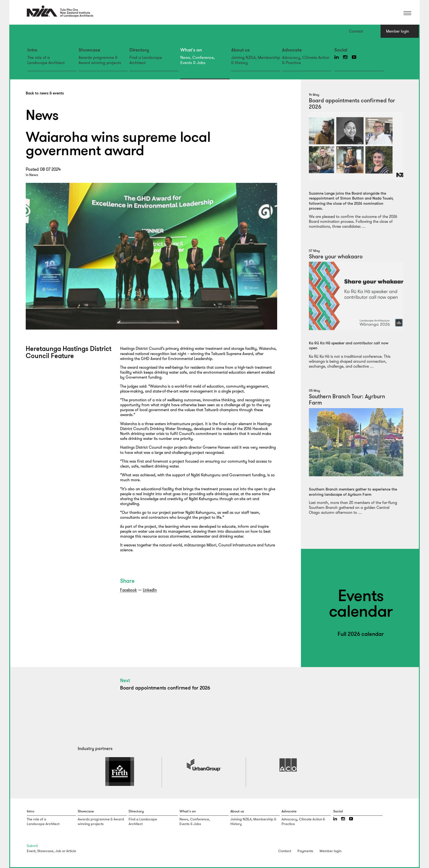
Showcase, (46, 851)
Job (58, 851)
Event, (32, 851)
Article (71, 851)
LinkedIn (150, 590)
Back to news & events (45, 93)
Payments (305, 851)
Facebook (128, 590)
